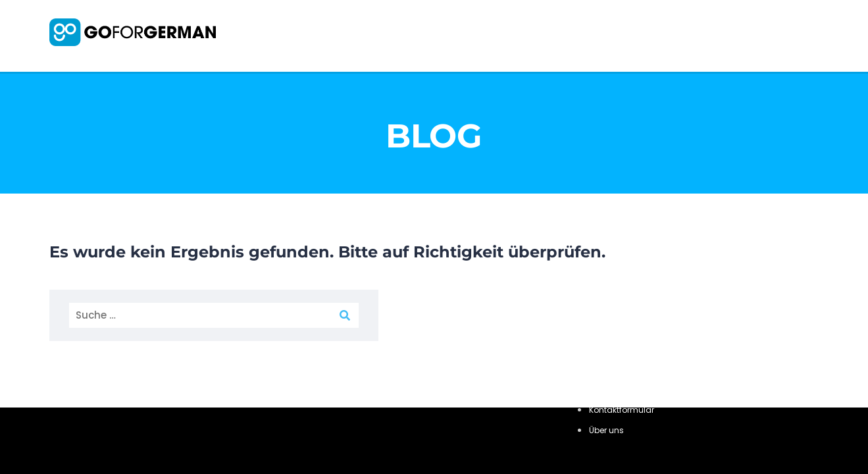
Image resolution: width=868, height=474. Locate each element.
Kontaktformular (622, 410)
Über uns (606, 430)
